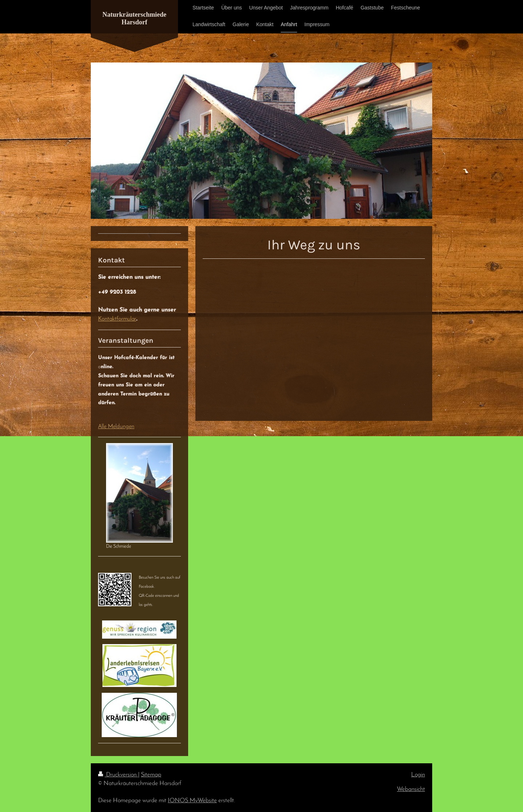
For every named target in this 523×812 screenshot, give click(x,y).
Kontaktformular (117, 319)
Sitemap (151, 775)
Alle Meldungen (116, 427)
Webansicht (411, 789)
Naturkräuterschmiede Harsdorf (134, 18)
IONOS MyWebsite (192, 801)
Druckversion (118, 775)
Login (418, 775)
